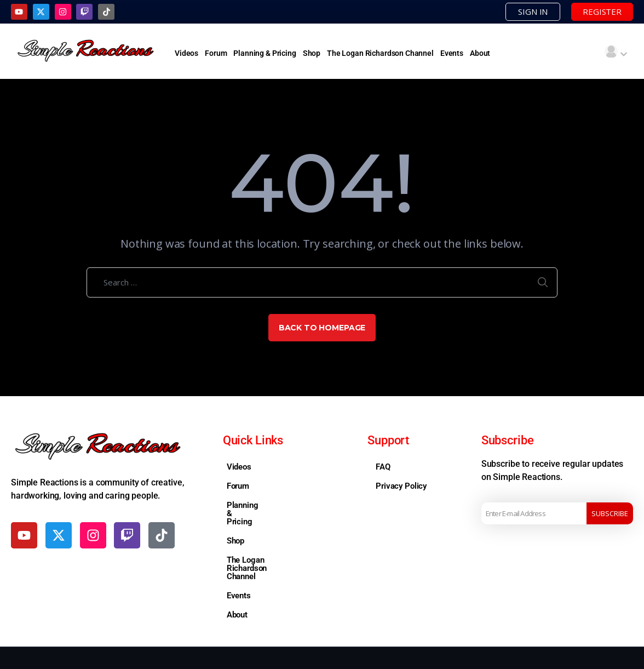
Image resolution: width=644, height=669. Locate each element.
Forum (216, 53)
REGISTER (602, 12)
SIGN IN (533, 12)
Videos (186, 53)
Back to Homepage (322, 328)
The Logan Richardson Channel (380, 53)
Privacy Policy (401, 486)
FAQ (383, 467)
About (480, 53)
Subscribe (610, 513)
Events (452, 53)
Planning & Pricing (264, 53)
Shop (312, 53)
